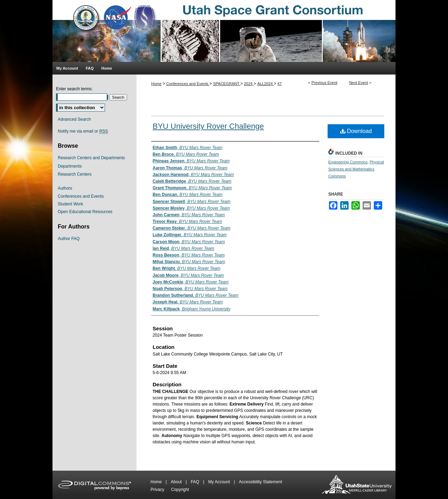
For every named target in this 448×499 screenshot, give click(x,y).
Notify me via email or (83, 131)
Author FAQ (69, 239)
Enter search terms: (74, 89)
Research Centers (75, 174)
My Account (220, 482)
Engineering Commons (348, 162)
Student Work (70, 204)
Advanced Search (74, 119)
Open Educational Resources (85, 212)
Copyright (180, 490)
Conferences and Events (188, 84)
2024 (249, 84)
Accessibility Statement (261, 482)
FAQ (195, 482)
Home (156, 84)
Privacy (158, 490)
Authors (65, 188)
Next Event (359, 83)
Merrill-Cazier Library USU (357, 485)
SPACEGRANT (227, 84)
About (177, 482)
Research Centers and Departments (91, 158)
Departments (70, 166)
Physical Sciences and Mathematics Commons (356, 169)
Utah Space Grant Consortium (224, 31)
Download (356, 131)
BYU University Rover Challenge (208, 126)
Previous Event (324, 83)
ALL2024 (265, 84)
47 (280, 84)
